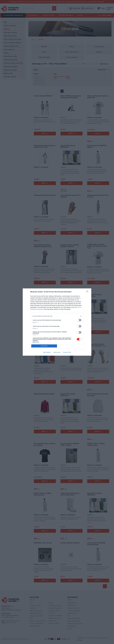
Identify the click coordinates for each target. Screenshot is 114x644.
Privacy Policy (67, 352)
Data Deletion (47, 352)
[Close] (88, 292)
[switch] (79, 320)
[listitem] (57, 316)
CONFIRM (44, 346)
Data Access (57, 352)
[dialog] (57, 322)
